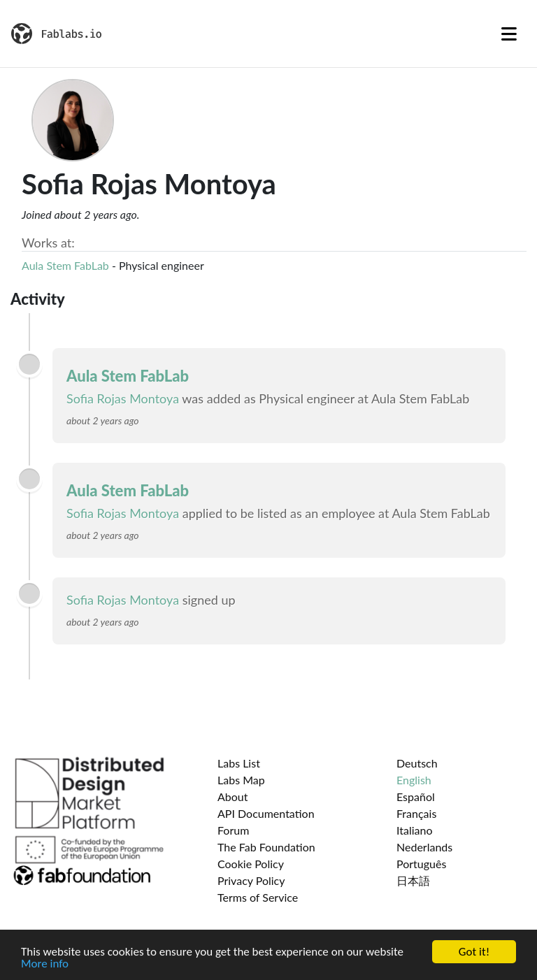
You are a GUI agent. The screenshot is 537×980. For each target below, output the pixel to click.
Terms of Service (258, 897)
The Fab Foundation (266, 847)
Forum (233, 830)
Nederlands (424, 847)
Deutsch (417, 763)
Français (416, 813)
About (233, 797)
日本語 (413, 880)
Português (421, 864)
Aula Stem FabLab (65, 265)
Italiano (415, 830)
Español (416, 797)
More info (45, 965)
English (414, 780)
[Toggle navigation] (509, 34)
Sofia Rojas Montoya (123, 398)
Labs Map (241, 780)
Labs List (239, 763)
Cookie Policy (251, 864)
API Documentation (266, 813)
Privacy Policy (251, 880)
